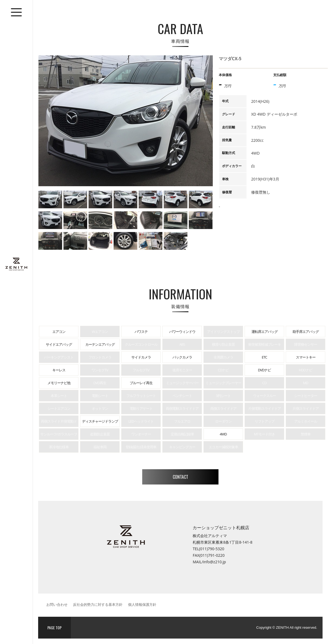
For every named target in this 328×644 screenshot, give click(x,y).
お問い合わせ (57, 604)
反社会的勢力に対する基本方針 (98, 604)
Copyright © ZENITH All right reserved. (287, 628)
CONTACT (180, 477)
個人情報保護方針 (142, 604)
